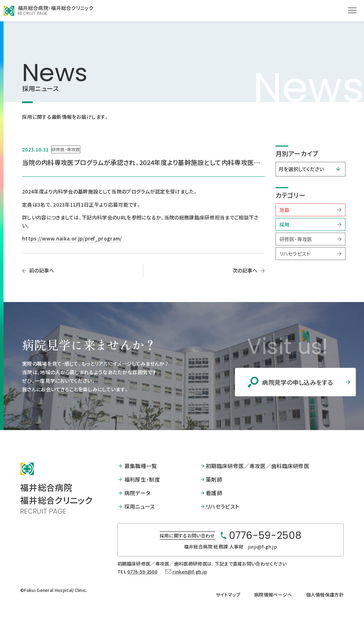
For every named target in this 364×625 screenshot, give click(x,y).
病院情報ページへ (273, 594)
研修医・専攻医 (296, 239)
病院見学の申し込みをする (287, 382)
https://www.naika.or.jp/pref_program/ (72, 238)
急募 (285, 210)
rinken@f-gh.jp (190, 571)
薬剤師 (214, 479)
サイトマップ (228, 594)
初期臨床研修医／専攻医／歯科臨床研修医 (258, 466)
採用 (285, 224)
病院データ (138, 492)
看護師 (214, 492)
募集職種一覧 (141, 466)
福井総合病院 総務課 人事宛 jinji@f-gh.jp (231, 546)
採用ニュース (140, 506)
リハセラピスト (295, 254)
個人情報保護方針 (325, 594)
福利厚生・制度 (142, 479)
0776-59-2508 (142, 571)
